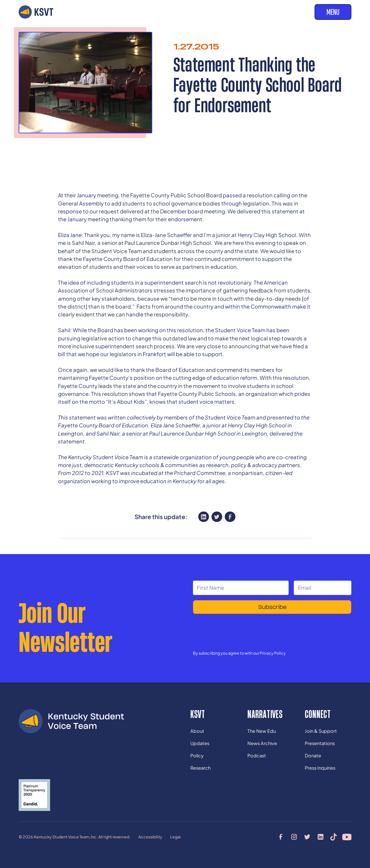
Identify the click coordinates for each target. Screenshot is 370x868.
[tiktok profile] (334, 837)
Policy (197, 755)
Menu (333, 12)
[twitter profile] (307, 837)
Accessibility (150, 837)
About (197, 731)
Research (200, 768)
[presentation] (241, 631)
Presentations (320, 743)
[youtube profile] (347, 837)
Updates (200, 743)
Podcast (257, 755)
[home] (36, 12)
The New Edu (262, 731)
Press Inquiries (320, 768)
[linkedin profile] (320, 837)
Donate (313, 755)
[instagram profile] (294, 837)
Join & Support (321, 731)
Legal (175, 837)
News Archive (262, 743)
